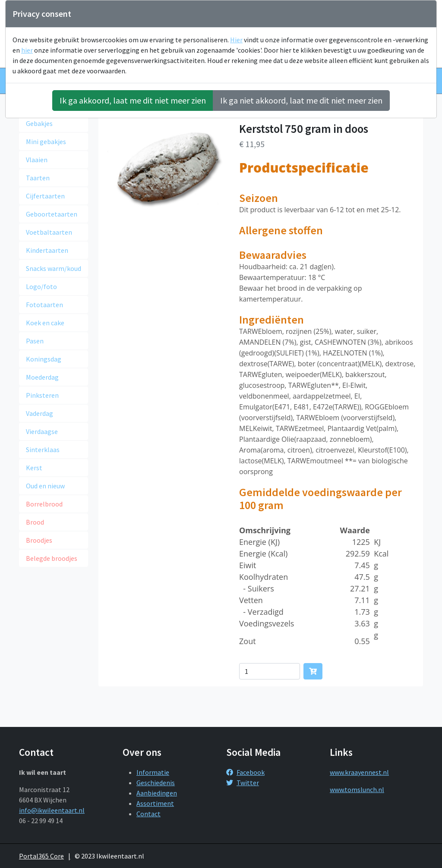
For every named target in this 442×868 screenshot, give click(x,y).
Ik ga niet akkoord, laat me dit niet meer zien (301, 100)
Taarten (38, 178)
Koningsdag (44, 359)
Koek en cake (45, 323)
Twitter (243, 783)
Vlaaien (37, 160)
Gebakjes (39, 123)
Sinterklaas (43, 450)
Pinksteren (42, 395)
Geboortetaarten (52, 214)
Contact (148, 814)
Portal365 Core (41, 856)
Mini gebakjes (46, 142)
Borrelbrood (44, 504)
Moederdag (42, 377)
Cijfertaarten (45, 196)
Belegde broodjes (52, 558)
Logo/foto (41, 286)
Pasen (35, 341)
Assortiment (155, 803)
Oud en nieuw (45, 486)
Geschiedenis (156, 783)
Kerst (34, 468)
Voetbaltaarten (49, 232)
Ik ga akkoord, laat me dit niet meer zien (133, 100)
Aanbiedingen (157, 793)
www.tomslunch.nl (357, 789)
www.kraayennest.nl (359, 772)
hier (27, 50)
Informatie (153, 772)
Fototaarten (44, 305)
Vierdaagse (42, 431)
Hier (236, 40)
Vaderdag (39, 413)
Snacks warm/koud (54, 268)
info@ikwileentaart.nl (52, 810)
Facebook (245, 772)
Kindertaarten (47, 250)
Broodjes (39, 540)
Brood (35, 522)
